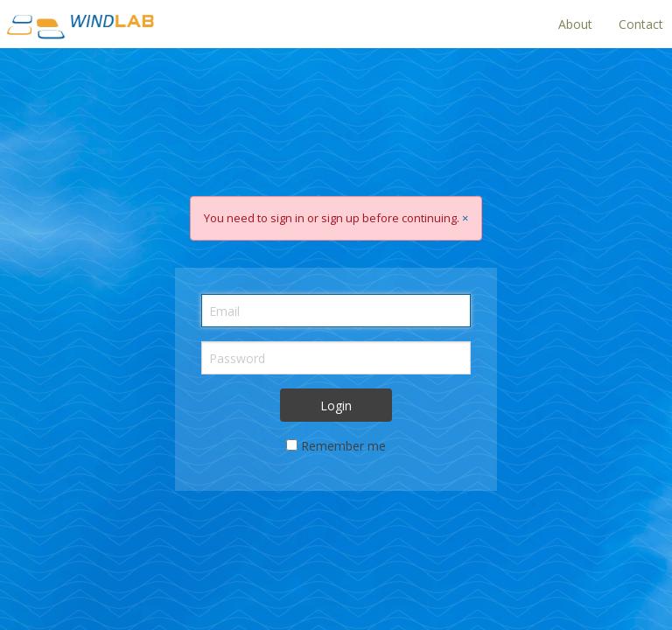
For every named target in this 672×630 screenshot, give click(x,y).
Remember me (343, 446)
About (575, 24)
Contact (641, 24)
